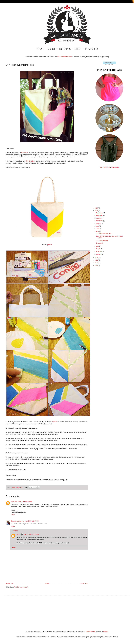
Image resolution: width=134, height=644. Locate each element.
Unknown (14, 502)
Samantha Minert (17, 521)
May (98, 231)
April (98, 246)
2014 (96, 208)
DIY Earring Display (102, 240)
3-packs (54, 422)
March (98, 249)
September (100, 221)
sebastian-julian (91, 632)
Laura (18, 535)
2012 (96, 258)
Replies (15, 531)
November (100, 216)
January (99, 254)
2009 (96, 265)
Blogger (106, 632)
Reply (13, 515)
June (98, 229)
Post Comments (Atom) (21, 587)
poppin (50, 245)
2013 (96, 211)
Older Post (84, 584)
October (99, 218)
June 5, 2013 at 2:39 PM (25, 502)
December (100, 213)
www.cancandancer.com (64, 57)
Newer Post (10, 584)
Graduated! (99, 243)
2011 (96, 260)
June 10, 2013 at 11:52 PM (31, 521)
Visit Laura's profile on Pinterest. (109, 167)
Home (47, 584)
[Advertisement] (109, 186)
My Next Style (31, 161)
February (99, 252)
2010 (96, 263)
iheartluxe (25, 153)
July (98, 226)
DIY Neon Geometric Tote (104, 234)
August (99, 224)
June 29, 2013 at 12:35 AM (31, 535)
